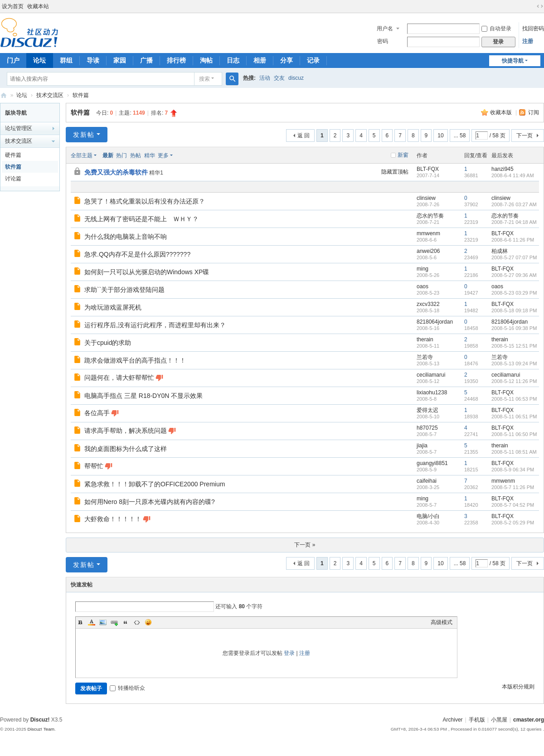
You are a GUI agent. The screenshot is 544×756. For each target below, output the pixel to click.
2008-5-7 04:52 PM (513, 505)
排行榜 (176, 60)
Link (114, 622)
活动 (265, 78)
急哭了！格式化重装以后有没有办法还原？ (145, 201)
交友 (279, 78)
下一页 (525, 136)
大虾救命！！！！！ (113, 519)
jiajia (422, 446)
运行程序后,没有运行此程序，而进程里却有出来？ (155, 325)
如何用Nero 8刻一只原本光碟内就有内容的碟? (150, 502)
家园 (120, 60)
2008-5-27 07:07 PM (514, 257)
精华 (150, 155)
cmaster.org (529, 720)
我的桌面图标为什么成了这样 (126, 449)
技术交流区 (50, 95)
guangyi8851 (432, 463)
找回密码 (533, 29)
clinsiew (426, 198)
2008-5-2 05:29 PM (513, 523)
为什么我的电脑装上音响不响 (126, 237)
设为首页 (13, 6)
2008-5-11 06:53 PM (514, 399)
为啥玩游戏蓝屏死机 (113, 307)
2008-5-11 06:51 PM (514, 417)
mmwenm (428, 233)
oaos (423, 286)
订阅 (534, 112)
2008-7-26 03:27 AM (514, 204)
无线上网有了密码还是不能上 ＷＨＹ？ (141, 219)
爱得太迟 (427, 410)
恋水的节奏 (430, 216)
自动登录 (496, 29)
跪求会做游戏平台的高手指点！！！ (135, 360)
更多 (163, 155)
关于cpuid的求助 (108, 343)
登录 (289, 653)
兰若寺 (425, 357)
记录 (313, 60)
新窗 (403, 155)
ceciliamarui (431, 375)
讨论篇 (13, 179)
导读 (93, 60)
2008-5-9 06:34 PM (513, 470)
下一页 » (305, 545)
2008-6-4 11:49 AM (513, 175)
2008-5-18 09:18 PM (514, 310)
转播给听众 (127, 688)
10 (440, 136)
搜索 (204, 79)
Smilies (148, 622)
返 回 (304, 136)
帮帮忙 (94, 466)
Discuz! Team (41, 729)
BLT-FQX (428, 169)
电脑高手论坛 (4, 95)
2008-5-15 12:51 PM (514, 346)
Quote (126, 622)
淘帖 (206, 60)
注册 (528, 41)
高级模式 (442, 622)
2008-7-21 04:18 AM (514, 222)
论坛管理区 (19, 128)
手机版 (477, 720)
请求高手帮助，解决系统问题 (126, 431)
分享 (287, 60)
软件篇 (81, 95)
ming (423, 269)
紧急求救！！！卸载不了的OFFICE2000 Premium (155, 484)
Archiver (453, 720)
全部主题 (82, 155)
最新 (108, 155)
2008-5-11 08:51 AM (514, 452)
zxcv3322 (428, 304)
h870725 (427, 428)
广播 (146, 60)
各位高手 (97, 413)
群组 (66, 60)
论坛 (39, 60)
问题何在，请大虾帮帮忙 (119, 378)
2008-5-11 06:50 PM (514, 434)
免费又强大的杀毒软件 (116, 172)
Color (92, 622)
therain (425, 339)
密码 (383, 41)
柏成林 (500, 251)
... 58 (460, 136)
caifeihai (427, 481)
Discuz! (40, 720)
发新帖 (84, 135)
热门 (121, 155)
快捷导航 (513, 61)
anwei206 (428, 251)
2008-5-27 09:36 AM (514, 275)
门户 (13, 60)
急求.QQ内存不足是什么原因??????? (137, 254)
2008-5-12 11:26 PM (514, 381)
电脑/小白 (428, 516)
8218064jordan (435, 322)
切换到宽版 (540, 6)
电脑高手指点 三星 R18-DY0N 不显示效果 (143, 396)
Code (137, 622)
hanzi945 (503, 169)
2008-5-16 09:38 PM (514, 328)
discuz (296, 78)
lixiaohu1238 (432, 393)
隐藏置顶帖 (395, 172)
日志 (233, 60)
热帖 (136, 155)
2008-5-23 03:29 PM (514, 293)
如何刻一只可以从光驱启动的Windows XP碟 (147, 272)
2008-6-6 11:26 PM (513, 240)
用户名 (385, 29)
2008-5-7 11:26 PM (513, 487)
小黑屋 (499, 720)
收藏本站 (38, 6)
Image (103, 622)
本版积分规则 (518, 687)
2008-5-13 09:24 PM (514, 363)
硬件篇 (13, 155)
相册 (260, 60)
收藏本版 (502, 112)
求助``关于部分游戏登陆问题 (124, 290)
